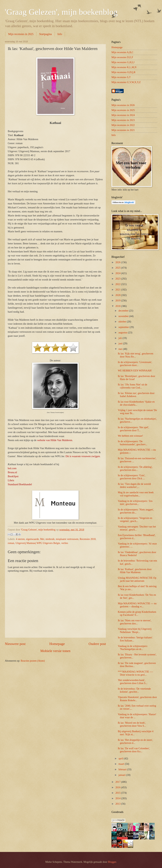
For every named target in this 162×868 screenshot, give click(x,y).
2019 (118, 301)
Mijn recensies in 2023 (123, 120)
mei (121, 349)
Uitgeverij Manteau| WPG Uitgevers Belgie (38, 543)
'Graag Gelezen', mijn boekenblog (61, 12)
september (124, 327)
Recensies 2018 (88, 539)
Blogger (112, 862)
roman (11, 543)
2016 (118, 787)
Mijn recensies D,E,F (122, 57)
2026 (118, 262)
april (121, 758)
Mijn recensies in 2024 (123, 115)
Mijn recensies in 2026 (123, 105)
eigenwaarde (32, 539)
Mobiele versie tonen (55, 651)
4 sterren (20, 539)
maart (122, 764)
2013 (118, 804)
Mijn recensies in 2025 (21, 34)
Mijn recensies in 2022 (123, 125)
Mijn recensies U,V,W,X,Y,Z (126, 82)
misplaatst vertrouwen (67, 539)
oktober (123, 322)
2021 (118, 290)
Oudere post (97, 644)
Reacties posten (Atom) (33, 661)
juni (121, 343)
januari (122, 775)
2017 (118, 782)
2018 (118, 306)
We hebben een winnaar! (130, 436)
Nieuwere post (15, 644)
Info (60, 34)
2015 (118, 793)
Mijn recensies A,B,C (122, 52)
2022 (118, 284)
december (124, 311)
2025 (118, 268)
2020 (118, 295)
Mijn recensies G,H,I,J (123, 62)
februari (123, 769)
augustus (123, 333)
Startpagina (45, 34)
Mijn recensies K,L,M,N (124, 67)
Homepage (57, 644)
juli (121, 338)
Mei (42, 539)
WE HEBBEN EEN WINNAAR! (135, 371)
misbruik (50, 539)
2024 (118, 273)
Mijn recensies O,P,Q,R (123, 72)
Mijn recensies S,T (121, 77)
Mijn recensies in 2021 (123, 130)
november (124, 316)
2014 (118, 798)
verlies (65, 543)
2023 (118, 279)
